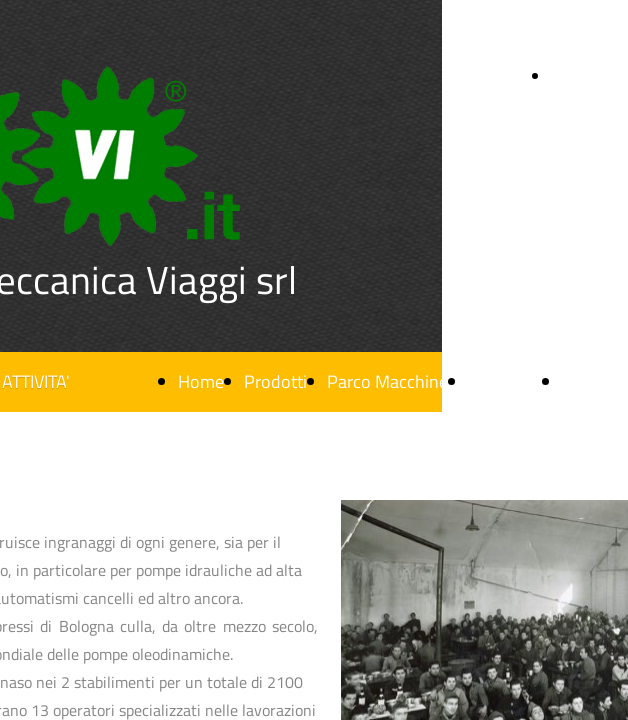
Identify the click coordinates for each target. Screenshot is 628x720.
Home (201, 381)
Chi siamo (505, 381)
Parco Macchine (387, 381)
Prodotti (275, 381)
